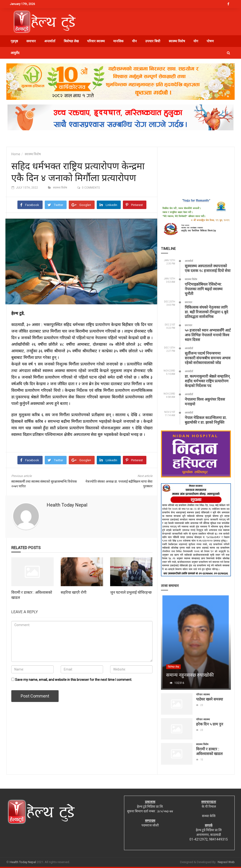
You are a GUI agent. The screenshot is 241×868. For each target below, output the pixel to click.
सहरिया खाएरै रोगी (74, 592)
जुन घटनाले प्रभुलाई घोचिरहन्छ (131, 592)
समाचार (31, 41)
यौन (134, 41)
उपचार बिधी (153, 41)
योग (196, 41)
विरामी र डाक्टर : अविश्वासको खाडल (209, 751)
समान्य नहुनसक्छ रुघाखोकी (190, 675)
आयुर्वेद (15, 53)
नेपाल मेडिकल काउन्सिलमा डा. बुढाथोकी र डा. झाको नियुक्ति (206, 420)
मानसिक (118, 41)
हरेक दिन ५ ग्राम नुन (210, 724)
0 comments (91, 188)
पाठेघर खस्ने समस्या (209, 699)
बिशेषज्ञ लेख (71, 41)
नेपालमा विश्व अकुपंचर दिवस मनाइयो (205, 401)
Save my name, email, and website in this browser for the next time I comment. (74, 680)
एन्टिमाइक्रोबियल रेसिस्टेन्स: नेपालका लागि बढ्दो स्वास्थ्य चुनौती (204, 289)
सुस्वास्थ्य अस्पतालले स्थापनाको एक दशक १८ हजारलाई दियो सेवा (208, 268)
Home (16, 154)
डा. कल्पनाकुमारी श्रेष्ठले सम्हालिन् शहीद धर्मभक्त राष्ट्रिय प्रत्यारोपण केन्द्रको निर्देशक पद (207, 381)
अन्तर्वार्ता (50, 41)
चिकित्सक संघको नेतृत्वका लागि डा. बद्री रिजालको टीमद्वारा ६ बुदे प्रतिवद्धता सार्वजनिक (207, 312)
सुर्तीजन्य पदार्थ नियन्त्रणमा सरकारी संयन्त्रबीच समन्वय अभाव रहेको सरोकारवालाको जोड (208, 358)
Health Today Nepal (67, 505)
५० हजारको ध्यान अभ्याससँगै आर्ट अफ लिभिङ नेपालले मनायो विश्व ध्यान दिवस (208, 335)
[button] (228, 53)
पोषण (210, 41)
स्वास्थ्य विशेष (177, 41)
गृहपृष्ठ (14, 41)
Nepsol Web (226, 862)
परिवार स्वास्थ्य (96, 41)
